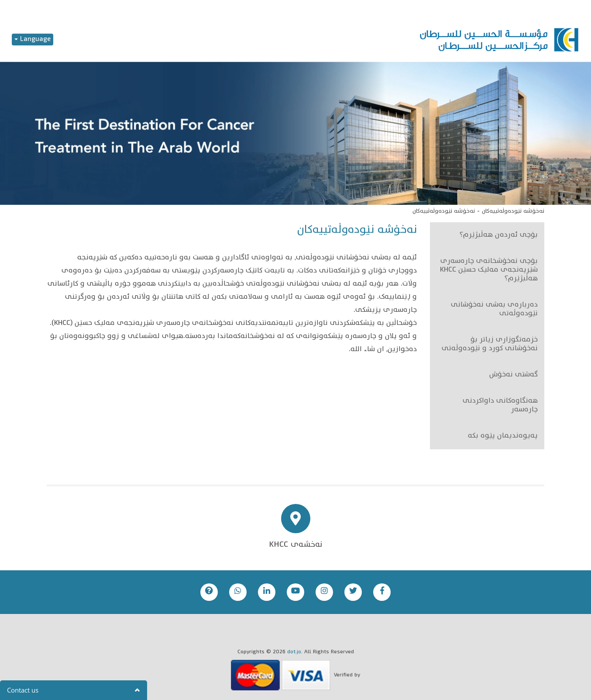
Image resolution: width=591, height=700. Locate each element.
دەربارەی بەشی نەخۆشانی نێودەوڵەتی (494, 310)
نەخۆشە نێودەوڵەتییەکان (513, 211)
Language (33, 40)
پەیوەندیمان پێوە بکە (503, 436)
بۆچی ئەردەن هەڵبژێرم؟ (499, 235)
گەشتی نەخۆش (514, 375)
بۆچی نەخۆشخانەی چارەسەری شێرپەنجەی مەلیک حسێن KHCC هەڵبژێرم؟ (489, 270)
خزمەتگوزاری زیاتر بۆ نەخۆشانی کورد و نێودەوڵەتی (490, 345)
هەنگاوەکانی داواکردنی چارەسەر (500, 406)
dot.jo (294, 652)
